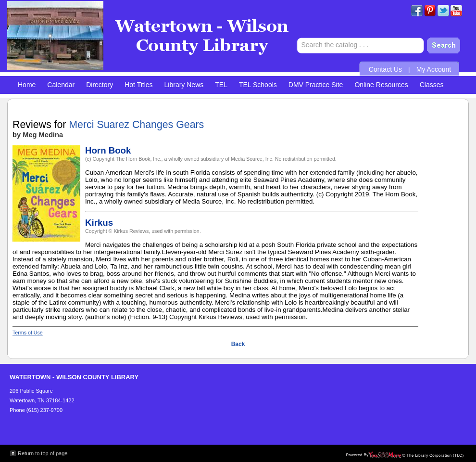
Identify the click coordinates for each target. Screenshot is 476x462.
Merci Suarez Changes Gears (136, 125)
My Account (434, 69)
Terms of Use (28, 333)
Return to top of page (43, 453)
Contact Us (385, 69)
